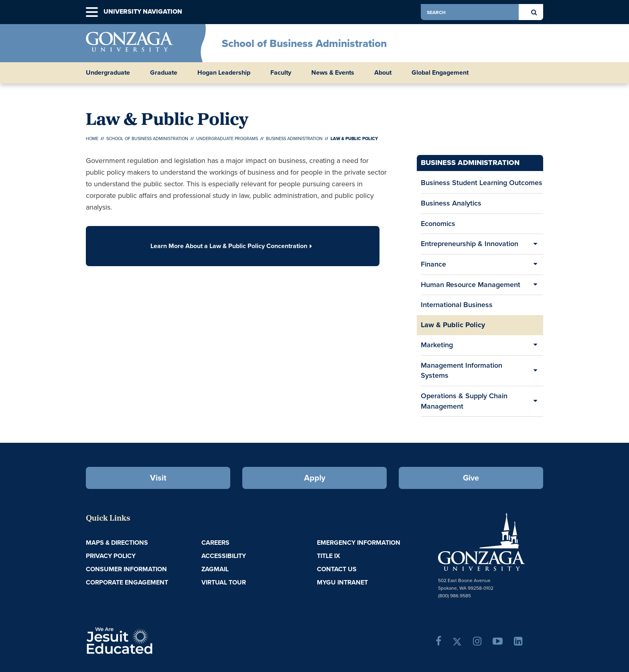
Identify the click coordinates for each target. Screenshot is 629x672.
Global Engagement (440, 73)
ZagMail (215, 569)
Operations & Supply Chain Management (464, 401)
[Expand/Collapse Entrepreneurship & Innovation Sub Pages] (535, 244)
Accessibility (224, 556)
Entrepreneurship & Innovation (470, 244)
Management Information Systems (462, 371)
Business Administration (294, 138)
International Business (457, 305)
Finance (433, 264)
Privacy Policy (111, 556)
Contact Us (337, 569)
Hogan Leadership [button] (224, 73)
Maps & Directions (117, 543)
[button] (92, 12)
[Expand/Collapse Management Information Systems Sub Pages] (535, 371)
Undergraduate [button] (108, 73)
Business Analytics (451, 203)
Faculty (281, 73)
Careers (215, 543)
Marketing (437, 345)
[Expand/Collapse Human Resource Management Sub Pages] (535, 285)
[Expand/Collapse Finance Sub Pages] (535, 265)
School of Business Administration (304, 43)
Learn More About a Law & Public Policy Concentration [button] (233, 246)
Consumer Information (126, 569)
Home (92, 138)
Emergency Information (359, 543)
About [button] (383, 73)
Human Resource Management (471, 285)
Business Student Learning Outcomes (482, 183)
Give (471, 478)
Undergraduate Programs (227, 138)
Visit (158, 478)
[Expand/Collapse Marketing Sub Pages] (535, 345)
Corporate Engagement (127, 582)
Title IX (329, 556)
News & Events (333, 73)
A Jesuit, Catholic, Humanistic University (154, 640)
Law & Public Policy (453, 325)
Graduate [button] (164, 73)
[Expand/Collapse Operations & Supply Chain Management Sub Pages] (535, 401)
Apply (315, 478)
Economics (438, 226)
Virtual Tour (224, 582)
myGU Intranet (342, 582)
